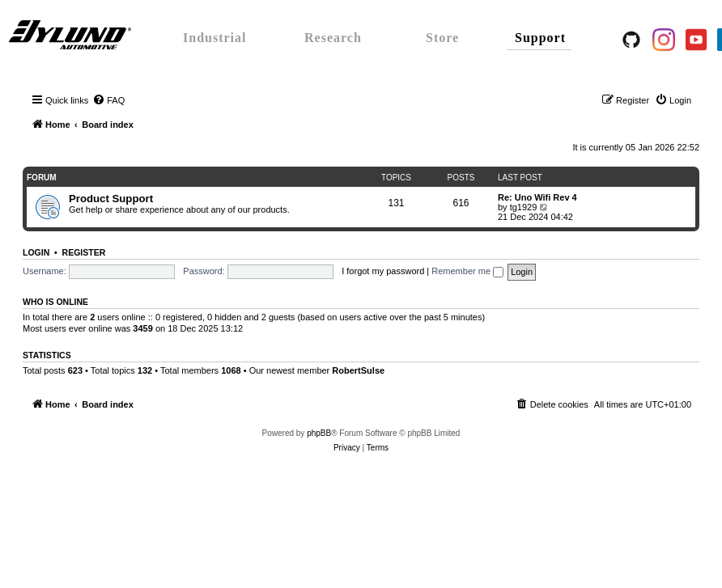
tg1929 (524, 207)
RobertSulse (358, 370)
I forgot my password (383, 271)
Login (36, 252)
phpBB (319, 433)
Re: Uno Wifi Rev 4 (537, 197)
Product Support (111, 199)
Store (442, 38)
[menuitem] (108, 100)
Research (333, 38)
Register (84, 252)
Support (540, 38)
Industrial (214, 38)
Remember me (467, 271)
